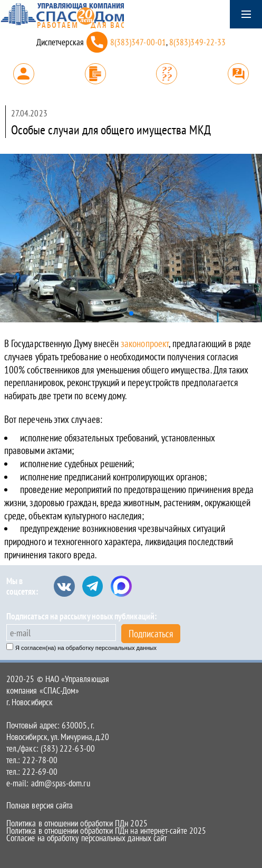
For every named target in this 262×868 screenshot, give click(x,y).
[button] (131, 313)
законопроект (145, 343)
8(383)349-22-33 (197, 42)
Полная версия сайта (40, 805)
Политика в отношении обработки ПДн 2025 (77, 823)
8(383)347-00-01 (138, 42)
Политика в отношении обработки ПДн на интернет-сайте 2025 (106, 831)
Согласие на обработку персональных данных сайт (86, 838)
